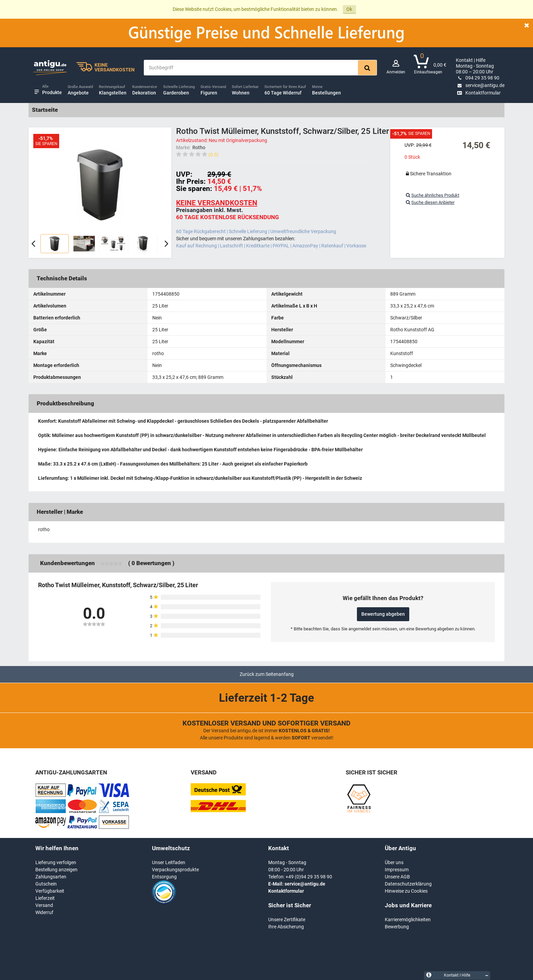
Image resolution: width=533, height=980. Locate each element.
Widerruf (44, 912)
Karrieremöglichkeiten (408, 920)
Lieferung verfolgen (56, 862)
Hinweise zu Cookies (406, 891)
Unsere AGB (397, 877)
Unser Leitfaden (169, 862)
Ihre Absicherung (286, 927)
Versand (44, 905)
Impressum (397, 870)
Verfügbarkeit (50, 891)
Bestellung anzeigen (56, 870)
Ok (349, 9)
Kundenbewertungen (67, 563)
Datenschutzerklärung (408, 884)
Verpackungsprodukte (175, 870)
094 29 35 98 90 (478, 78)
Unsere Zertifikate (287, 920)
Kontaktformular (478, 93)
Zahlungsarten (51, 877)
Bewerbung (397, 927)
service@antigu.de (480, 85)
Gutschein (46, 884)
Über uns (394, 862)
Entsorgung (164, 877)
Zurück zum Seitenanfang (267, 674)
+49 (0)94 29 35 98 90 (309, 877)
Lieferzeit (45, 898)
